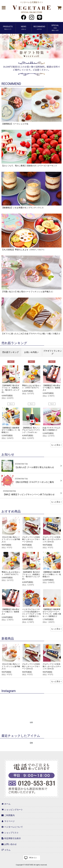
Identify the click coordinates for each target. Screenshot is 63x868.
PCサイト (33, 858)
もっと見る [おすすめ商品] (56, 629)
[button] (4, 8)
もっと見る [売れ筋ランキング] (56, 445)
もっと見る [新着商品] (56, 681)
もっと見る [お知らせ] (56, 502)
